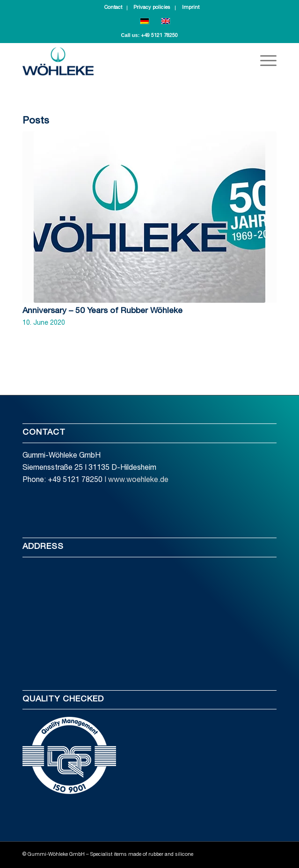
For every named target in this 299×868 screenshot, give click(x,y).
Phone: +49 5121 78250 (62, 481)
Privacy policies (152, 8)
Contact (113, 8)
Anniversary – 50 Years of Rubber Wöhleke (102, 311)
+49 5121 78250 (159, 36)
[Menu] (264, 61)
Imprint (191, 8)
